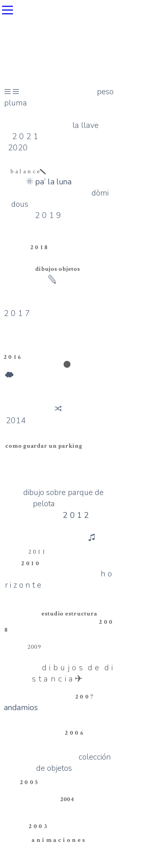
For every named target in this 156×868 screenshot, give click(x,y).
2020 (18, 148)
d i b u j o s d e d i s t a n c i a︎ (73, 673)
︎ (58, 409)
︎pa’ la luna (49, 182)
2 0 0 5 (29, 782)
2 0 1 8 (39, 247)
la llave (85, 125)
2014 (16, 421)
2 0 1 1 (37, 552)
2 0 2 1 (25, 136)
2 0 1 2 (76, 515)
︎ (67, 365)
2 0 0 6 (74, 733)
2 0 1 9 (58, 227)
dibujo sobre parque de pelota (63, 498)
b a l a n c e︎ (28, 171)
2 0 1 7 (17, 313)
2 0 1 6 (12, 357)
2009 (34, 647)
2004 (67, 799)
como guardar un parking (44, 446)
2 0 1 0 (30, 563)
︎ (7, 10)
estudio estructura (69, 614)
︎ (93, 538)
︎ (52, 280)
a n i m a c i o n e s (58, 840)
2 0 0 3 (38, 826)
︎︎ (12, 92)
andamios (21, 707)
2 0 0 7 (84, 697)
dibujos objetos (58, 269)
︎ (9, 375)
